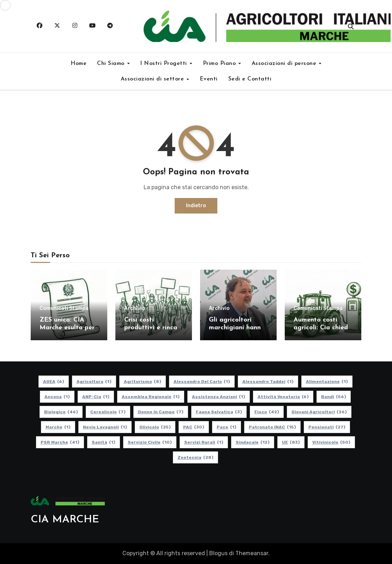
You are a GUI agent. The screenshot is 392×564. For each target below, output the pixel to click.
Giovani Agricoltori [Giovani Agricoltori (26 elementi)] (319, 412)
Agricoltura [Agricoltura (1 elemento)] (94, 382)
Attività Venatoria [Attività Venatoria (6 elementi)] (283, 397)
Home (79, 64)
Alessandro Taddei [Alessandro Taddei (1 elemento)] (268, 382)
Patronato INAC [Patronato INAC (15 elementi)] (272, 427)
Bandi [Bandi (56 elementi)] (334, 397)
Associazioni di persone (285, 64)
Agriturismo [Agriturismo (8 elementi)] (142, 382)
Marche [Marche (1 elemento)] (58, 427)
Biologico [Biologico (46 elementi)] (61, 412)
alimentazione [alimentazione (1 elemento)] (327, 382)
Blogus (218, 553)
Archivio (135, 308)
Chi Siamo (112, 64)
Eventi (209, 79)
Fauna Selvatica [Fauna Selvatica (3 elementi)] (219, 412)
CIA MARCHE (65, 520)
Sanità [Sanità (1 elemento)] (103, 442)
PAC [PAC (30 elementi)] (193, 427)
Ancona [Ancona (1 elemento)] (57, 397)
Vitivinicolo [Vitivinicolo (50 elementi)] (331, 442)
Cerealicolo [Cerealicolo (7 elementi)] (108, 412)
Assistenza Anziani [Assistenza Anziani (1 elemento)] (219, 397)
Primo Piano (220, 64)
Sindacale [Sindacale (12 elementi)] (252, 442)
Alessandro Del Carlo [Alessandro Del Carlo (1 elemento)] (201, 382)
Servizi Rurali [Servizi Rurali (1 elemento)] (203, 442)
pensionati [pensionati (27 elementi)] (327, 427)
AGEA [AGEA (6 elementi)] (53, 382)
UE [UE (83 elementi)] (291, 442)
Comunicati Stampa (64, 308)
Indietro (196, 206)
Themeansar (252, 553)
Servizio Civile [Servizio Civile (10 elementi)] (149, 442)
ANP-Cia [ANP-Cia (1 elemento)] (96, 397)
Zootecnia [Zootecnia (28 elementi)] (195, 457)
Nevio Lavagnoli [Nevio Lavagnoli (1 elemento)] (105, 427)
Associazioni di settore (153, 79)
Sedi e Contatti (250, 79)
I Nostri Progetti (164, 64)
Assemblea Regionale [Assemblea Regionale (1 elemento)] (151, 397)
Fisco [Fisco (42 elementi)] (266, 412)
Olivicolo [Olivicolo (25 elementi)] (155, 427)
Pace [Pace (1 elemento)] (226, 427)
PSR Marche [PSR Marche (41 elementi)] (60, 442)
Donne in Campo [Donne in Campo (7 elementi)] (160, 412)
